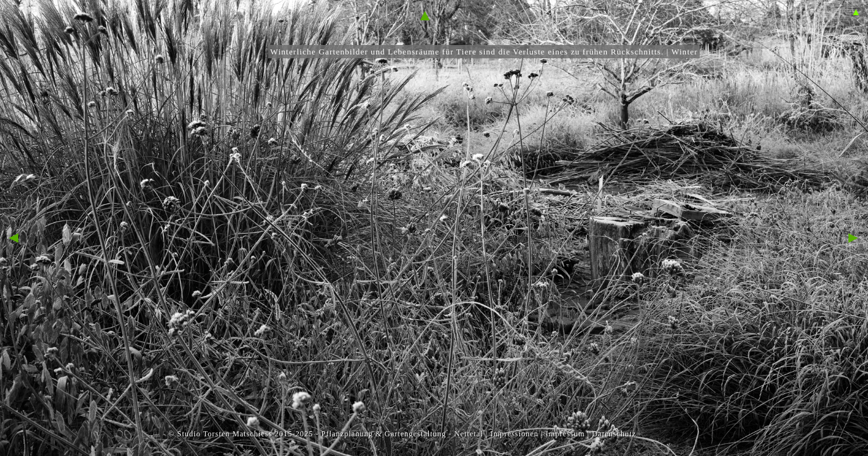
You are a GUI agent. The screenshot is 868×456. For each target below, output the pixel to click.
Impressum (565, 434)
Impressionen (514, 434)
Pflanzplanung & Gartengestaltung (384, 434)
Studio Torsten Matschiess (225, 434)
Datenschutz (614, 434)
